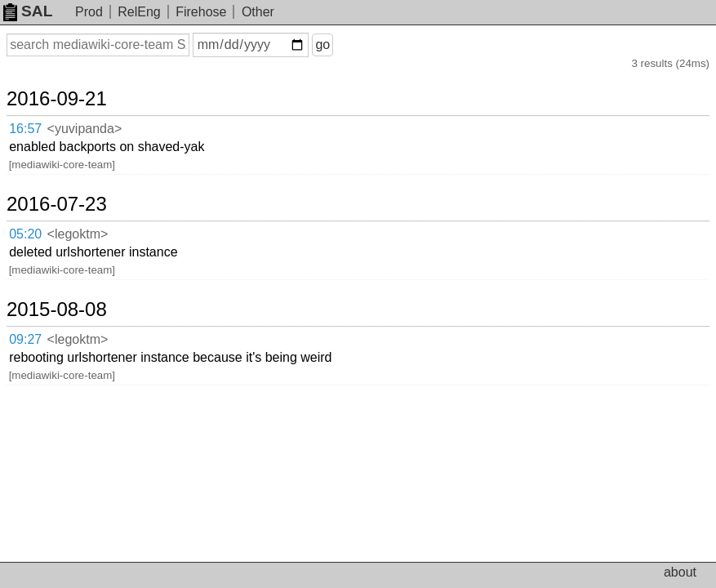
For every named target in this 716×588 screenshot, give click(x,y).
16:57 (25, 129)
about (680, 572)
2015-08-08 (57, 310)
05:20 (25, 234)
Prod (89, 12)
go (322, 45)
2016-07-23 (57, 204)
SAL (28, 11)
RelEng (139, 12)
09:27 (25, 339)
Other (258, 12)
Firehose (201, 12)
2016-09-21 (57, 99)
